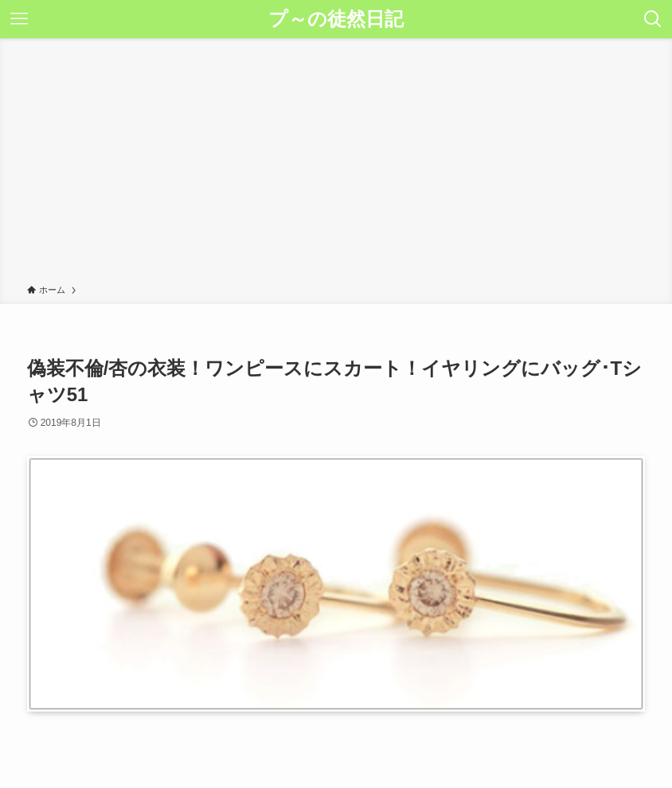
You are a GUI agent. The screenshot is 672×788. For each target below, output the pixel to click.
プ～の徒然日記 (336, 19)
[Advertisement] (336, 164)
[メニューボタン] (19, 19)
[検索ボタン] (653, 19)
